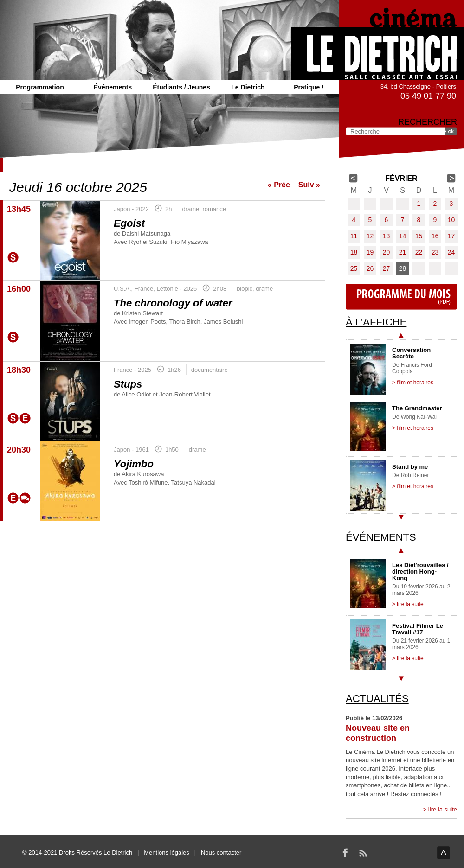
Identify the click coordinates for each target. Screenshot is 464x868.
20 (387, 252)
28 (403, 268)
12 (370, 236)
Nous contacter (221, 852)
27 (387, 268)
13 (387, 236)
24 (451, 252)
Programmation (40, 87)
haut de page (444, 853)
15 (419, 236)
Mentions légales (167, 852)
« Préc (279, 185)
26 (370, 268)
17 (451, 236)
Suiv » (309, 185)
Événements (113, 87)
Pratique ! (309, 87)
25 (354, 268)
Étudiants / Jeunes (181, 87)
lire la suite (443, 809)
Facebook (345, 853)
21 (403, 252)
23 (435, 252)
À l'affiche (376, 322)
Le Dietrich (248, 87)
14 (403, 236)
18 (354, 252)
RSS (363, 853)
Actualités (377, 699)
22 (419, 252)
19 (370, 252)
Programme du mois (401, 297)
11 (354, 236)
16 (435, 236)
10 (451, 220)
